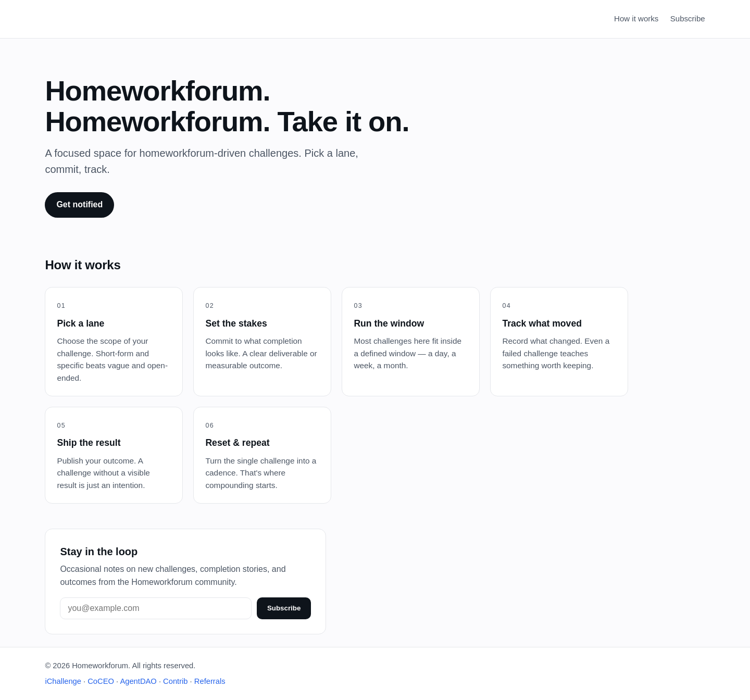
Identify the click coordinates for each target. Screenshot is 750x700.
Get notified (79, 204)
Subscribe (688, 18)
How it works (636, 18)
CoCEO (101, 681)
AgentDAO (138, 681)
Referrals (210, 681)
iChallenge (63, 681)
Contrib (175, 681)
